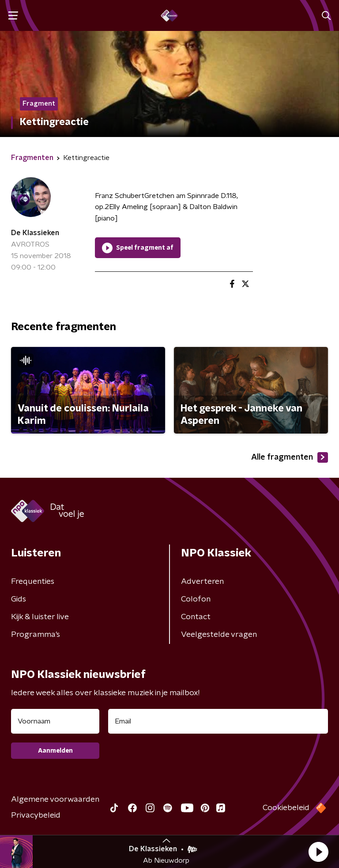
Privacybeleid (36, 815)
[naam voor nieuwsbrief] (55, 721)
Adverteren (202, 582)
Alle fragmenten (290, 457)
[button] (318, 852)
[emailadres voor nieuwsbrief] (218, 721)
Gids (19, 599)
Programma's (36, 635)
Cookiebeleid (286, 808)
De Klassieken (35, 233)
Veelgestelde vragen (219, 635)
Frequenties (33, 582)
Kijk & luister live (40, 617)
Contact (196, 617)
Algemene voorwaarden (55, 799)
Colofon (196, 599)
